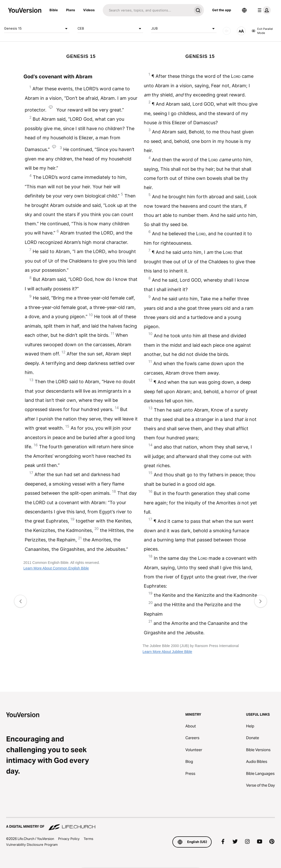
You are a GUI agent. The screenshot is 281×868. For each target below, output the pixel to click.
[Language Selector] (244, 10)
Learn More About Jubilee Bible (167, 652)
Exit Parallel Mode (262, 31)
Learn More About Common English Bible (56, 568)
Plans (71, 10)
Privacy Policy (69, 839)
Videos (89, 10)
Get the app (222, 10)
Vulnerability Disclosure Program (32, 845)
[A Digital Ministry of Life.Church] (140, 824)
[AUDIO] (227, 31)
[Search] (147, 10)
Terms (88, 839)
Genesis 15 (37, 29)
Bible (54, 10)
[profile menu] (263, 10)
